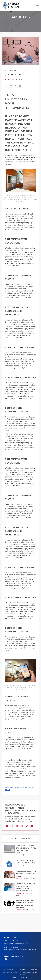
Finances (10, 71)
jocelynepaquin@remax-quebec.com (22, 950)
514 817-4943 (13, 948)
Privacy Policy (16, 973)
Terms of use (26, 973)
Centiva (24, 977)
